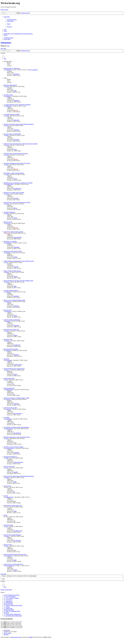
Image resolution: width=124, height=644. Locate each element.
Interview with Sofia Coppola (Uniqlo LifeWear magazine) (19, 124)
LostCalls (8, 223)
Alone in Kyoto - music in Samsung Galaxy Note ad (17, 202)
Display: (7, 576)
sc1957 (7, 174)
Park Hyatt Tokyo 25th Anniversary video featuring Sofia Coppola (21, 144)
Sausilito (16, 472)
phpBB (30, 637)
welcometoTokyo (10, 448)
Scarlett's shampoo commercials (12, 320)
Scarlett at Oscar (8, 545)
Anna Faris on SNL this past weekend (13, 232)
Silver (7, 438)
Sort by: (18, 576)
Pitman (7, 272)
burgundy (8, 253)
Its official (6, 359)
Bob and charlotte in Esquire (11, 349)
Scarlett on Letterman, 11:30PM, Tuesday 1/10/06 (16, 398)
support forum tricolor (16, 637)
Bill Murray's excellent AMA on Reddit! (14, 193)
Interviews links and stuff (10, 85)
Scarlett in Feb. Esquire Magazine (12, 535)
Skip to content (4, 10)
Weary (7, 546)
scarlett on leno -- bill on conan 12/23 (13, 564)
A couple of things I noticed (11, 290)
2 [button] (4, 57)
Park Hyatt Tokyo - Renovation (12, 68)
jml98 (15, 91)
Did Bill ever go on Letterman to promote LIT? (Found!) (18, 183)
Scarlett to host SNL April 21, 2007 (13, 251)
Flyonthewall (17, 345)
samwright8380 (17, 237)
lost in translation (10, 566)
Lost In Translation (33, 70)
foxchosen (16, 198)
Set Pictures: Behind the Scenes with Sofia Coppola (17, 163)
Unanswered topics (9, 38)
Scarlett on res (7, 486)
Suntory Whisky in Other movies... (13, 271)
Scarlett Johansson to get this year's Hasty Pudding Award (18, 281)
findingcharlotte (9, 390)
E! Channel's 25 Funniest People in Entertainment (16, 427)
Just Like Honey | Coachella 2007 (12, 134)
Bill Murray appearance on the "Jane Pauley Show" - (17, 437)
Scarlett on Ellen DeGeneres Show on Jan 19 (15, 554)
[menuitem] (12, 20)
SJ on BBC (7, 417)
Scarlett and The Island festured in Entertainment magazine (19, 476)
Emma (7, 135)
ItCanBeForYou (9, 184)
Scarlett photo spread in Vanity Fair (13, 505)
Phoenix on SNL (8, 222)
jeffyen (7, 86)
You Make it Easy (18, 531)
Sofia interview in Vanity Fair (11, 329)
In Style (6, 496)
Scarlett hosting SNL (9, 388)
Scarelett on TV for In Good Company (14, 447)
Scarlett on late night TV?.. (11, 457)
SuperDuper (8, 243)
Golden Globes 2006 (9, 378)
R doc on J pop (8, 310)
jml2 (7, 262)
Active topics (7, 39)
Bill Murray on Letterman (10, 241)
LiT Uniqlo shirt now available (12, 114)
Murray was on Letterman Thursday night (14, 300)
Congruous (8, 292)
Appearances (6, 43)
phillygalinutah (9, 429)
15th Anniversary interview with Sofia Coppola (16, 153)
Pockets (15, 257)
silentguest (8, 311)
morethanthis (9, 419)
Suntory (7, 331)
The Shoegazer (17, 433)
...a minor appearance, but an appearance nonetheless (17, 105)
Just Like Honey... (18, 365)
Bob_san (16, 110)
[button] (5, 59)
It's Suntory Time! (8, 95)
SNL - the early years (9, 466)
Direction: (30, 576)
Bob (8, 46)
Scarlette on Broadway (10, 212)
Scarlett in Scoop (8, 339)
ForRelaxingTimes (18, 462)
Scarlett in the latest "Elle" (10, 408)
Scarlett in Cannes (8, 525)
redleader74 (8, 70)
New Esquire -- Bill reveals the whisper (14, 173)
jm (14, 492)
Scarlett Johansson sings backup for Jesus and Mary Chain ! (19, 261)
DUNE (6, 515)
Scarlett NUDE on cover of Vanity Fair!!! (14, 369)
